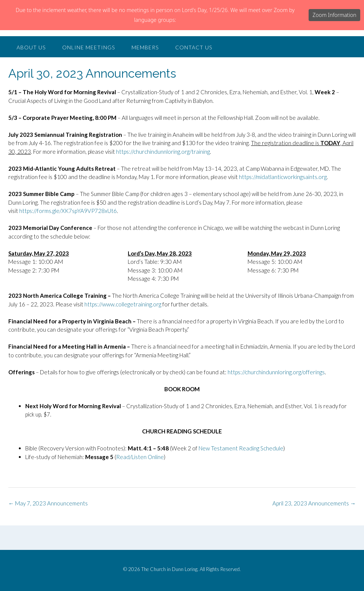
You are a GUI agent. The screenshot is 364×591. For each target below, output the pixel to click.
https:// (125, 182)
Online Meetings (89, 77)
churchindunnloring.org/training (172, 182)
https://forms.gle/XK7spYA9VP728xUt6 (68, 241)
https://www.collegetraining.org (123, 334)
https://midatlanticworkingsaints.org (283, 207)
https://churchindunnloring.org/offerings (276, 402)
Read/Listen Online (140, 487)
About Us (31, 77)
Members (145, 77)
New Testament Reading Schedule (241, 478)
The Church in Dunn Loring (100, 48)
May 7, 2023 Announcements (48, 533)
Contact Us (194, 77)
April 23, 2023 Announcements (314, 533)
